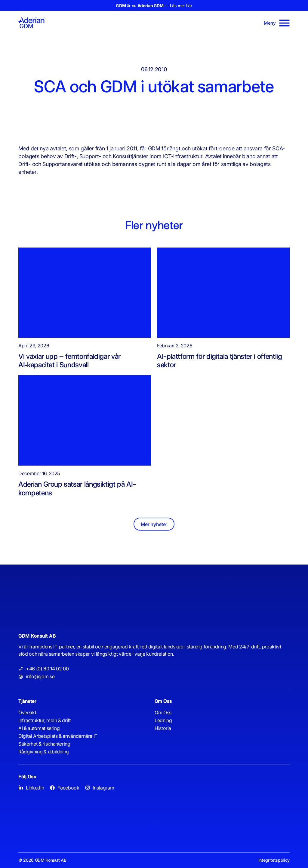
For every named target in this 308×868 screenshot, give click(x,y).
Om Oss (163, 713)
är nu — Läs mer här (154, 6)
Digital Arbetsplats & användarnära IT (58, 736)
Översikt (27, 713)
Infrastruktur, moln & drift (44, 721)
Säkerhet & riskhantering (44, 744)
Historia (163, 728)
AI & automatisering (39, 728)
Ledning (163, 721)
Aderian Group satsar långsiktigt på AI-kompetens (77, 488)
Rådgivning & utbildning (44, 752)
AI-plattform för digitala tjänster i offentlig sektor (219, 361)
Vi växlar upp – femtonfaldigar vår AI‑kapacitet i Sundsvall (69, 361)
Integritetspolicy (274, 860)
